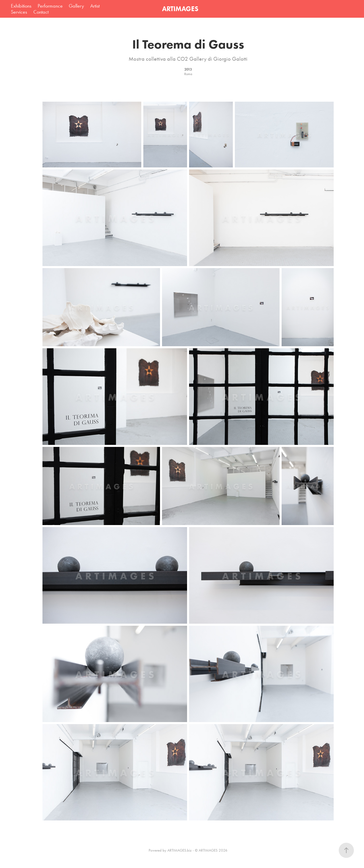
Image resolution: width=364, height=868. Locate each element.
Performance (50, 6)
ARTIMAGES (180, 9)
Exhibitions (21, 6)
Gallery (76, 6)
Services (19, 12)
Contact (41, 12)
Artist (95, 6)
